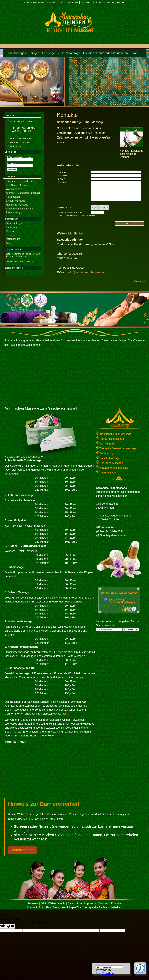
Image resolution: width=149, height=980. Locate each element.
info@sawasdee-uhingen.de (86, 272)
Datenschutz (86, 3)
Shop (134, 53)
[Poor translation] (11, 926)
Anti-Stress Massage (17, 185)
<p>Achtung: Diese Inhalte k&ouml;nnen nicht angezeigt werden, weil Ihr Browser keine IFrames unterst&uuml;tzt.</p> (41, 771)
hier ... (65, 714)
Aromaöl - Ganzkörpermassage (23, 193)
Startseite (52, 3)
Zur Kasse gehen (19, 143)
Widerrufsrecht (72, 3)
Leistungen (49, 53)
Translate (105, 973)
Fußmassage (13, 197)
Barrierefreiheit (22, 850)
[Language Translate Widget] (109, 967)
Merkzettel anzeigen (21, 139)
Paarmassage (14, 212)
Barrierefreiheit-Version (35, 3)
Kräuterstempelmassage (19, 209)
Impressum (100, 3)
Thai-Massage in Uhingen (23, 53)
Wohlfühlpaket (14, 189)
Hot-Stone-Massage (17, 205)
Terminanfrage (71, 53)
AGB (61, 3)
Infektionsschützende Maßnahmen (105, 53)
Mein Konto (16, 146)
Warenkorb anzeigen (21, 121)
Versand (111, 3)
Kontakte (121, 3)
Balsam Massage (15, 201)
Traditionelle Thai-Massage (21, 181)
